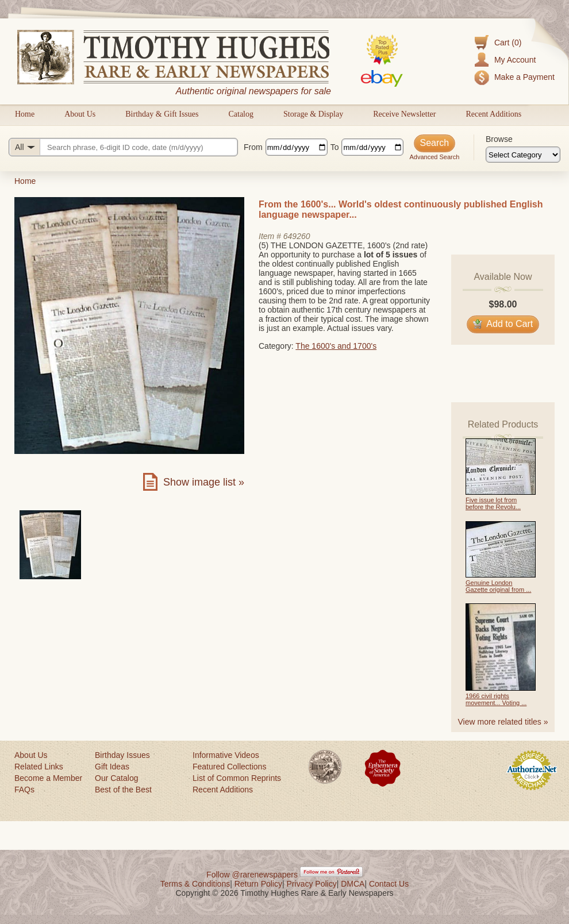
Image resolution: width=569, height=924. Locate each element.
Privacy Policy (312, 884)
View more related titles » (503, 722)
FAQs (24, 790)
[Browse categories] (523, 155)
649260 (297, 236)
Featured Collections (229, 767)
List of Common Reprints (237, 778)
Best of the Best (123, 790)
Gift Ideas (112, 767)
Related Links (39, 767)
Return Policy (258, 884)
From (253, 147)
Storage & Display (313, 114)
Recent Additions (493, 114)
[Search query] (123, 147)
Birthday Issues (122, 755)
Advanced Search (434, 157)
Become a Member (48, 778)
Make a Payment (524, 77)
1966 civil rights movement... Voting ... (496, 699)
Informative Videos (226, 755)
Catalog (241, 114)
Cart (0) (508, 43)
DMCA (353, 884)
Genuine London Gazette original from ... (498, 586)
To (335, 147)
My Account (515, 60)
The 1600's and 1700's (336, 346)
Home (25, 114)
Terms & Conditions (195, 884)
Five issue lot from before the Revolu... (493, 503)
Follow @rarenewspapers (252, 875)
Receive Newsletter (404, 114)
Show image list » (204, 482)
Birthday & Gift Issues (162, 114)
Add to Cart (503, 324)
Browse (499, 139)
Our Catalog (116, 778)
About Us (80, 114)
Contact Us (389, 884)
